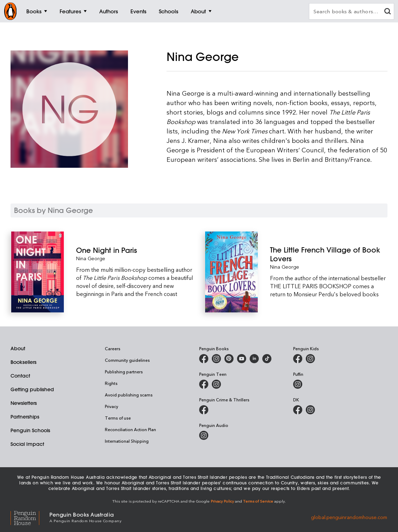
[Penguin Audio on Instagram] (204, 435)
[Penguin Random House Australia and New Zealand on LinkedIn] (254, 359)
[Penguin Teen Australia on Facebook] (204, 384)
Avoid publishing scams (129, 395)
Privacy (112, 406)
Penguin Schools (30, 430)
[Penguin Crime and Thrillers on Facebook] (204, 410)
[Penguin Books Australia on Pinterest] (229, 359)
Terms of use (118, 418)
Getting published (32, 389)
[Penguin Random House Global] (30, 517)
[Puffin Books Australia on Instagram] (298, 384)
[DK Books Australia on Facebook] (298, 410)
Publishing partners (124, 372)
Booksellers (23, 362)
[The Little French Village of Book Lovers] (329, 254)
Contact (20, 376)
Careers (113, 348)
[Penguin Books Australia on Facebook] (204, 359)
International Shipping (127, 441)
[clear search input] (387, 12)
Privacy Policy (222, 501)
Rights (111, 383)
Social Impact (27, 444)
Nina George (91, 258)
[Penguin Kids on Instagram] (310, 359)
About (18, 348)
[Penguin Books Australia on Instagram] (216, 359)
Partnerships (25, 417)
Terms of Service (258, 501)
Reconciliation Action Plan (130, 429)
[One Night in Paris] (135, 250)
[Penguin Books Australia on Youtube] (242, 359)
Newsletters (24, 403)
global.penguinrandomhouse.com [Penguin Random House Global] (349, 517)
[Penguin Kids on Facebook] (298, 359)
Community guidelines (127, 360)
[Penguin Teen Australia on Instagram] (216, 384)
